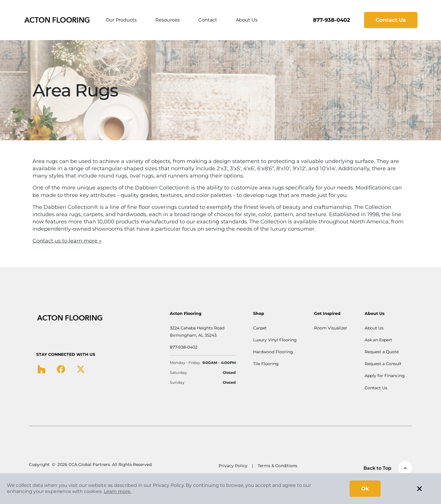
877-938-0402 (332, 20)
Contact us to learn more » (67, 241)
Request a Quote (382, 352)
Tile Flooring (266, 364)
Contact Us (391, 20)
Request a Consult (383, 364)
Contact (208, 20)
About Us (247, 20)
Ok (365, 489)
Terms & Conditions (278, 466)
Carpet (260, 328)
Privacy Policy (233, 466)
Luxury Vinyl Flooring (275, 340)
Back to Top (388, 468)
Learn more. (117, 491)
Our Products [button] (121, 20)
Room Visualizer (331, 328)
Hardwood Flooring (273, 352)
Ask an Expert (378, 340)
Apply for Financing (385, 376)
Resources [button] (168, 20)
